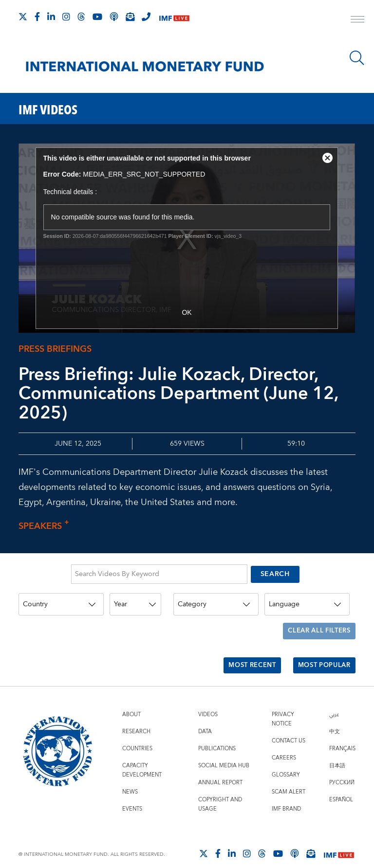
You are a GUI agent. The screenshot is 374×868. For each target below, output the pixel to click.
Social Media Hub (224, 752)
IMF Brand (286, 796)
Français (342, 735)
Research (136, 718)
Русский (342, 769)
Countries (137, 735)
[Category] (216, 601)
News (130, 779)
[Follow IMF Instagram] (66, 17)
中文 (335, 718)
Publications (217, 735)
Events (132, 796)
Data (205, 718)
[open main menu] (357, 20)
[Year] (135, 601)
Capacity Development (142, 757)
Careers (284, 745)
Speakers (46, 526)
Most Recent (244, 655)
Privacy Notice (283, 706)
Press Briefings (55, 349)
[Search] (357, 58)
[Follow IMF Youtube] (97, 17)
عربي (334, 701)
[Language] (307, 601)
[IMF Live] (174, 17)
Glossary (286, 762)
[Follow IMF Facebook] (37, 17)
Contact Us (289, 728)
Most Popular (321, 655)
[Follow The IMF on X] (23, 17)
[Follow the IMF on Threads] (81, 17)
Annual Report (220, 769)
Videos (208, 701)
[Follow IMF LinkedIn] (51, 17)
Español (341, 787)
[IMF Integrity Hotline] (146, 17)
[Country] (61, 601)
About (131, 701)
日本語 (337, 752)
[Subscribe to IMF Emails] (130, 17)
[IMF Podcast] (114, 17)
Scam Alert (289, 779)
